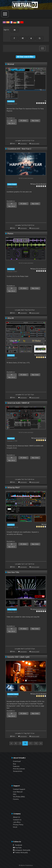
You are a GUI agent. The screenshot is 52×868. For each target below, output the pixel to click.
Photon (10, 234)
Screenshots (18, 771)
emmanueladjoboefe (39, 609)
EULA (15, 827)
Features (16, 766)
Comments (23, 143)
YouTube (17, 848)
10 (25, 743)
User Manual (18, 792)
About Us (17, 817)
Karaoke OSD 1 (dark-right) (18, 657)
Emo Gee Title (13, 572)
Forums (16, 799)
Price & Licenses (19, 769)
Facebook (18, 845)
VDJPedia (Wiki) (19, 797)
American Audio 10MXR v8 (18, 403)
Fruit (45, 524)
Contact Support (19, 789)
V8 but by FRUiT (14, 488)
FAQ (15, 794)
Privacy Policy (18, 825)
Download (17, 761)
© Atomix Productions (26, 865)
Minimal (11, 64)
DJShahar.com (41, 355)
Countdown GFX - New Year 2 (19, 149)
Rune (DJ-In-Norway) (39, 184)
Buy (14, 764)
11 (31, 743)
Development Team (40, 438)
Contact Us (17, 820)
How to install (35, 143)
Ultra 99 (10, 318)
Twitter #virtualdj (20, 852)
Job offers (17, 822)
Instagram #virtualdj (22, 850)
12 (36, 743)
